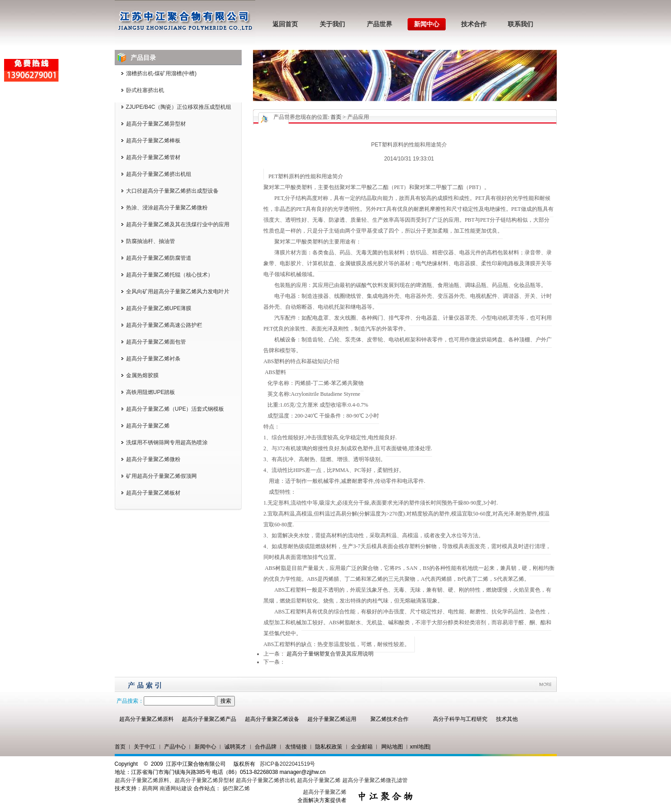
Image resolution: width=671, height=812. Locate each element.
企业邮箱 (362, 747)
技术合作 (474, 24)
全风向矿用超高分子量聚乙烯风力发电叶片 (178, 292)
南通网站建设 (176, 788)
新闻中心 (427, 24)
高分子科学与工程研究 (460, 719)
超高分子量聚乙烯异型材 (156, 124)
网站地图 (392, 747)
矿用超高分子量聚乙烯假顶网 (161, 476)
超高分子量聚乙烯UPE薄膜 (159, 308)
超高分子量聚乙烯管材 (153, 157)
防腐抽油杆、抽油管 (151, 241)
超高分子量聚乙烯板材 (153, 493)
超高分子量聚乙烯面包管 (156, 342)
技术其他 (507, 719)
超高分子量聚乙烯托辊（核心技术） (170, 275)
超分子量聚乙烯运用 (332, 719)
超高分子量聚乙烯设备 (272, 719)
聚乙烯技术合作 (389, 719)
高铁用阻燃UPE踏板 (151, 392)
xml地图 (420, 747)
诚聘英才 (235, 747)
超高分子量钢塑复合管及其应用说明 (330, 654)
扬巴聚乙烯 (236, 788)
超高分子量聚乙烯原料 (146, 719)
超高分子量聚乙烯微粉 (153, 459)
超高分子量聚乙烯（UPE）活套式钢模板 (175, 409)
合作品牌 (266, 747)
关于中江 (145, 747)
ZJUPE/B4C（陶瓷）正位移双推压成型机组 (179, 107)
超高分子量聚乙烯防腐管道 (159, 258)
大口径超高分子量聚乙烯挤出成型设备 (172, 191)
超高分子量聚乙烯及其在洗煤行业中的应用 (178, 224)
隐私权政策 (329, 747)
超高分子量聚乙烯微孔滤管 (375, 780)
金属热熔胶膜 (142, 375)
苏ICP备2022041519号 (288, 764)
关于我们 (332, 24)
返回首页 (285, 24)
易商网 (150, 788)
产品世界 (379, 24)
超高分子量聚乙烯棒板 (153, 141)
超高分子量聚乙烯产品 (209, 719)
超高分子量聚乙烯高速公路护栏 (164, 325)
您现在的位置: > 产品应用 (332, 117)
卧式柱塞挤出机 (145, 90)
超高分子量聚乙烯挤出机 (266, 780)
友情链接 (296, 747)
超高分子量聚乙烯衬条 (153, 359)
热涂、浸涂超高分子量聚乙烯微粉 (167, 208)
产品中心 (175, 747)
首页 (336, 117)
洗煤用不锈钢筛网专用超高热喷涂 (167, 442)
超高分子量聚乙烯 (148, 426)
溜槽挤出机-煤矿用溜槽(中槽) (161, 73)
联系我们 (520, 24)
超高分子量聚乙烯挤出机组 (159, 174)
